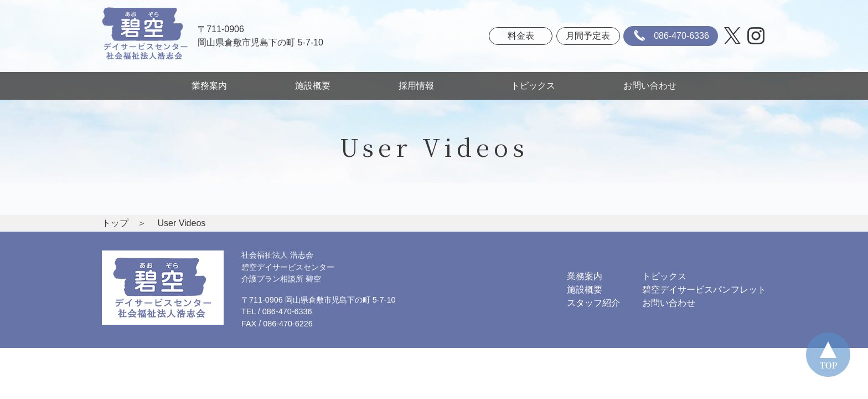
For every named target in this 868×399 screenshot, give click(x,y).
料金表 (521, 36)
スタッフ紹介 (593, 303)
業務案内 (209, 86)
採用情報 (421, 86)
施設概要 (313, 86)
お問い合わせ (650, 86)
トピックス (533, 86)
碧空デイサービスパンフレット (704, 290)
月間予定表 (588, 36)
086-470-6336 (669, 36)
